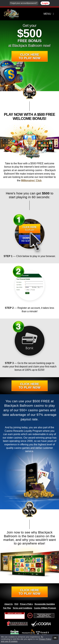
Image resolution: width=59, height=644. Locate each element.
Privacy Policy (26, 604)
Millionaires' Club (31, 180)
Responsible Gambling (45, 604)
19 (29, 615)
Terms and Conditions (22, 608)
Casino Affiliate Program (45, 608)
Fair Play (7, 608)
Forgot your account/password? (24, 3)
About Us (9, 604)
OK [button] (55, 638)
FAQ (16, 604)
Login (45, 3)
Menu (49, 14)
